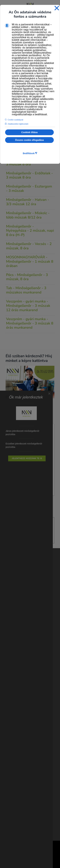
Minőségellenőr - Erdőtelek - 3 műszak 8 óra (29, 175)
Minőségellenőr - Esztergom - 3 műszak (29, 189)
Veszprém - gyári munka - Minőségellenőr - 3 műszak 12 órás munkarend (28, 306)
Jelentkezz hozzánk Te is (27, 458)
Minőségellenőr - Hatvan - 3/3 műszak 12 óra (28, 202)
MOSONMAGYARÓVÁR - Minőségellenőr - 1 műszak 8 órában (30, 261)
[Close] (49, 394)
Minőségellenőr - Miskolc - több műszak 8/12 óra (28, 215)
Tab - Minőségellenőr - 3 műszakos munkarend (26, 290)
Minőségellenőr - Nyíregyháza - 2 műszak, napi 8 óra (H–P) (30, 231)
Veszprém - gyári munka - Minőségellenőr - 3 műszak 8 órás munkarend (30, 323)
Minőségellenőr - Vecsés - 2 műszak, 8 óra (29, 246)
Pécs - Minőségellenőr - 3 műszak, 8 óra (27, 277)
